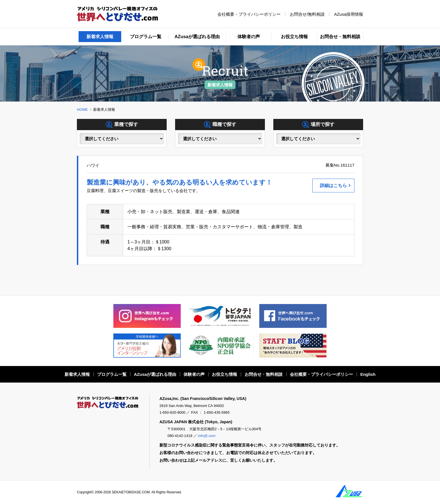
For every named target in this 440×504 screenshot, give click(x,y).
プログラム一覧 (146, 37)
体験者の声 (249, 37)
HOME (82, 110)
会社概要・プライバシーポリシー (249, 14)
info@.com (207, 436)
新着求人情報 (100, 37)
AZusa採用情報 (349, 14)
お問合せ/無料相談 (307, 14)
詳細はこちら (333, 186)
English (368, 374)
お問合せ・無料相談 (340, 37)
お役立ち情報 (294, 37)
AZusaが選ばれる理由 (197, 37)
